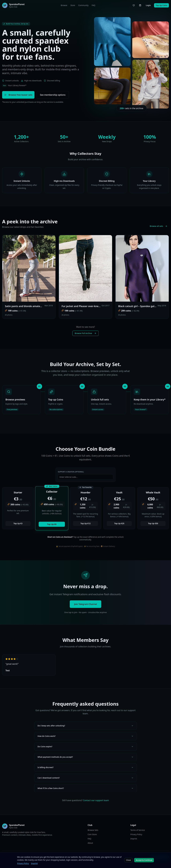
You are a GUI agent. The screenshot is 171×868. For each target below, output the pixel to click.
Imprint (134, 839)
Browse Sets (93, 830)
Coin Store (92, 834)
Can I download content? (85, 778)
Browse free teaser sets (18, 95)
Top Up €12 (86, 523)
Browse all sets (159, 226)
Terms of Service (138, 830)
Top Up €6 (52, 524)
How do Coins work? (85, 736)
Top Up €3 (18, 523)
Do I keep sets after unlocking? (85, 726)
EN (56, 857)
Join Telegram (159, 857)
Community (83, 5)
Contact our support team (96, 800)
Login (148, 5)
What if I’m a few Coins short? (85, 788)
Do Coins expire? (85, 746)
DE (60, 857)
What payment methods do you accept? (85, 757)
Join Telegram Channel (85, 604)
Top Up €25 (119, 523)
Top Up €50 (153, 523)
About (90, 843)
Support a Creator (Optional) (71, 472)
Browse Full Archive (85, 333)
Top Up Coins (161, 5)
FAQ (93, 5)
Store (73, 5)
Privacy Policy (136, 834)
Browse (64, 5)
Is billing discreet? (85, 767)
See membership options (53, 95)
